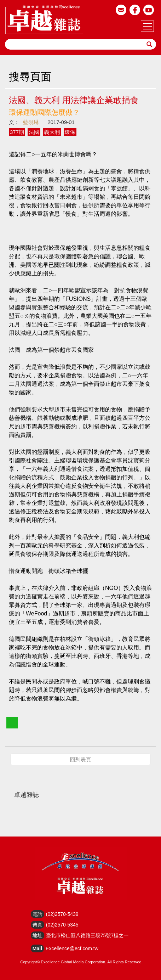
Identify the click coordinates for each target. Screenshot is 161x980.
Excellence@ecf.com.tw (72, 948)
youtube (149, 10)
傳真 (38, 925)
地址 (38, 935)
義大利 (52, 132)
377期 (17, 132)
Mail (37, 948)
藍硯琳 (31, 122)
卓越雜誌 (27, 795)
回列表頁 (81, 759)
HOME (44, 19)
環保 (70, 132)
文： (14, 122)
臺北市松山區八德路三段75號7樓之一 (87, 935)
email (121, 10)
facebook (135, 10)
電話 (38, 914)
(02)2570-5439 (62, 914)
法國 (34, 132)
